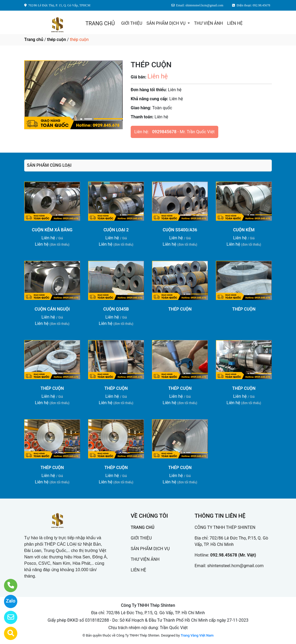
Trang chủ (34, 39)
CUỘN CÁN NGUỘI (52, 309)
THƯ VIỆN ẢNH (208, 23)
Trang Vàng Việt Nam (197, 635)
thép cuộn (57, 39)
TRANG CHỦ (100, 23)
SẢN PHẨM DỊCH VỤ (166, 23)
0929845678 (164, 132)
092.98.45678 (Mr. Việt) (233, 555)
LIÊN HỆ (235, 23)
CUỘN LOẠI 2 (116, 230)
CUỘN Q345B (116, 309)
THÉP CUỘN (180, 309)
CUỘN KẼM (244, 230)
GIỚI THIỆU (132, 23)
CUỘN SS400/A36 (180, 230)
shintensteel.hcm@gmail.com (235, 566)
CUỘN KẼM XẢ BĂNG (52, 230)
